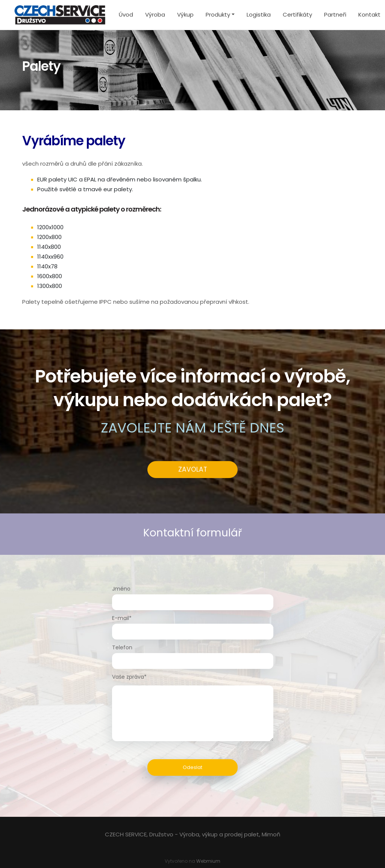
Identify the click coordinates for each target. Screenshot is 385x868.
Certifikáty (297, 14)
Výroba (155, 14)
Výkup (185, 14)
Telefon (122, 647)
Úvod (126, 14)
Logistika (259, 14)
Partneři (335, 14)
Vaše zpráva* (129, 677)
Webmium (208, 861)
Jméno (121, 589)
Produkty (218, 14)
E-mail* (122, 618)
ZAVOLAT (193, 469)
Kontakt (369, 14)
